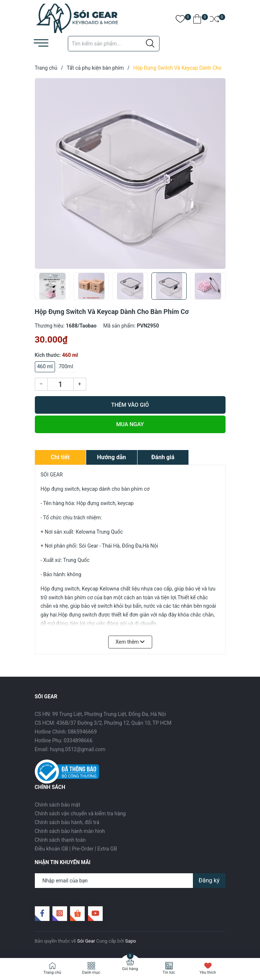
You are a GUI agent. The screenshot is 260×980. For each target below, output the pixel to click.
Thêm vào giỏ (130, 405)
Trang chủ (52, 972)
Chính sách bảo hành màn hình (70, 831)
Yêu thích (208, 972)
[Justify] (150, 44)
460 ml (45, 366)
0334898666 (78, 741)
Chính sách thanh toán (60, 840)
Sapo (131, 941)
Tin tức (169, 972)
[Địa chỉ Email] (130, 881)
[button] (217, 288)
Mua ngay (130, 424)
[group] (130, 173)
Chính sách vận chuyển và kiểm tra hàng (80, 813)
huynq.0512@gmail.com (78, 749)
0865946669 (82, 732)
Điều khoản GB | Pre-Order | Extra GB (76, 849)
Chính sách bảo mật (58, 805)
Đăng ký (209, 880)
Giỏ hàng (130, 969)
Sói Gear (86, 941)
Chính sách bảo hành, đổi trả (67, 822)
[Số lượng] (61, 384)
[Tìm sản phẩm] (114, 44)
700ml (66, 366)
